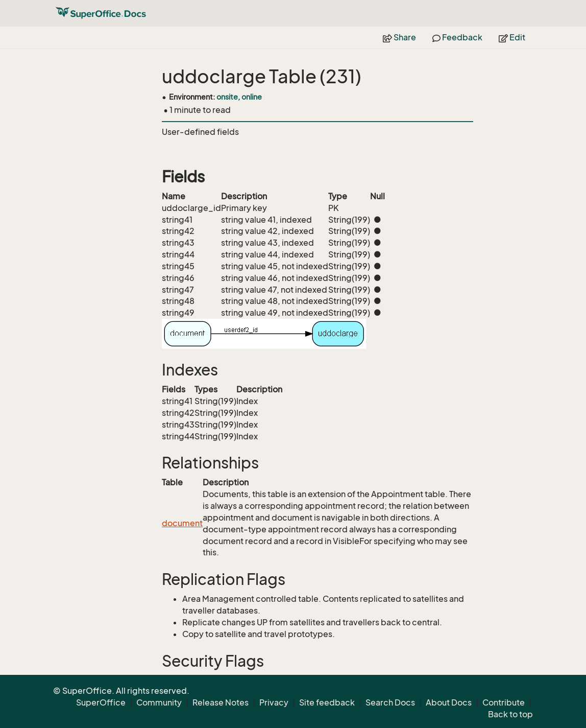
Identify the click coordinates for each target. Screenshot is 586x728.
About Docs (449, 702)
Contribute (504, 702)
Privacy (274, 702)
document (182, 523)
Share (399, 37)
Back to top (510, 714)
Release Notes (221, 702)
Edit (512, 37)
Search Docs (390, 702)
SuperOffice (101, 702)
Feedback (457, 37)
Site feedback (327, 702)
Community (159, 702)
